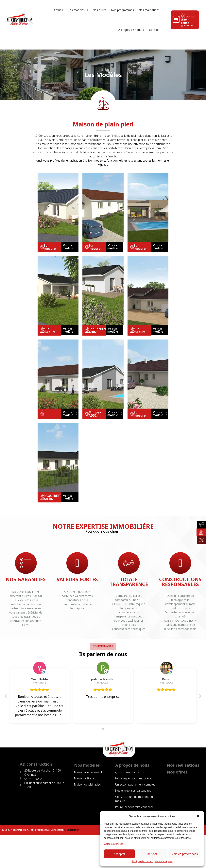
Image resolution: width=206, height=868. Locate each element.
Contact (154, 30)
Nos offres (99, 10)
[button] (198, 816)
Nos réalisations (149, 10)
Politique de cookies (142, 862)
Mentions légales (163, 862)
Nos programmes (122, 10)
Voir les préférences (185, 854)
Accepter (119, 854)
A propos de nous (131, 30)
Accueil (58, 10)
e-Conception (72, 830)
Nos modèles (77, 10)
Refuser (152, 854)
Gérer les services (114, 844)
